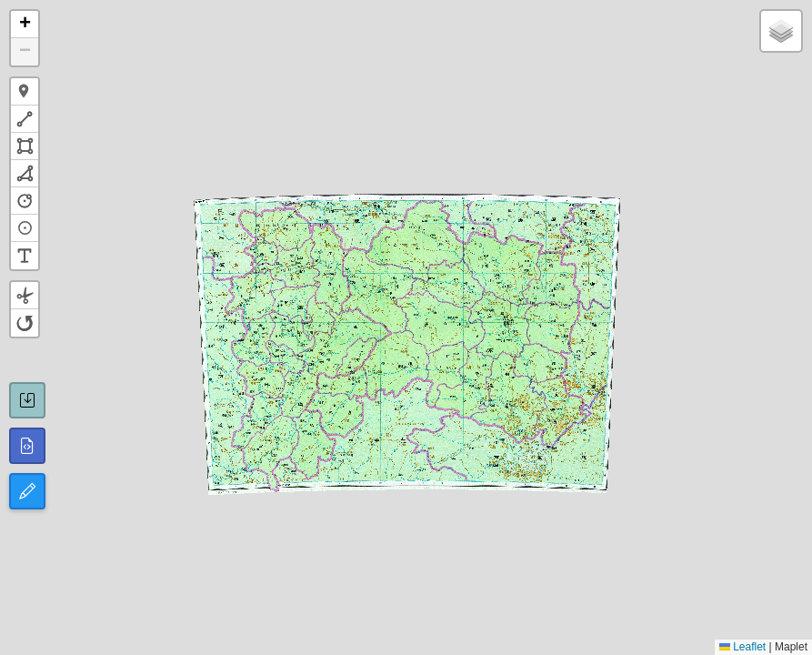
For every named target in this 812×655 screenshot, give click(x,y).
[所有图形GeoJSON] (27, 446)
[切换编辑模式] (27, 491)
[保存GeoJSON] (27, 400)
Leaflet (742, 647)
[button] (25, 25)
